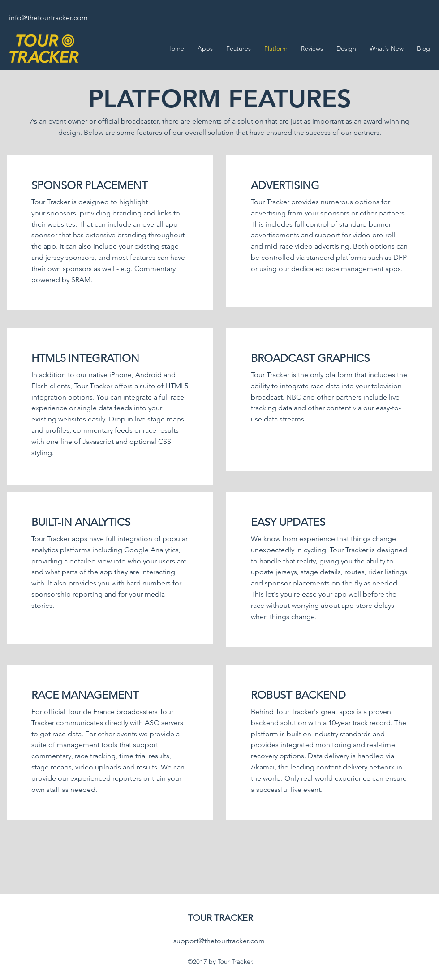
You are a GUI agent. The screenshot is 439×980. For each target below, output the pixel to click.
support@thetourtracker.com (219, 941)
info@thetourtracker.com (48, 18)
